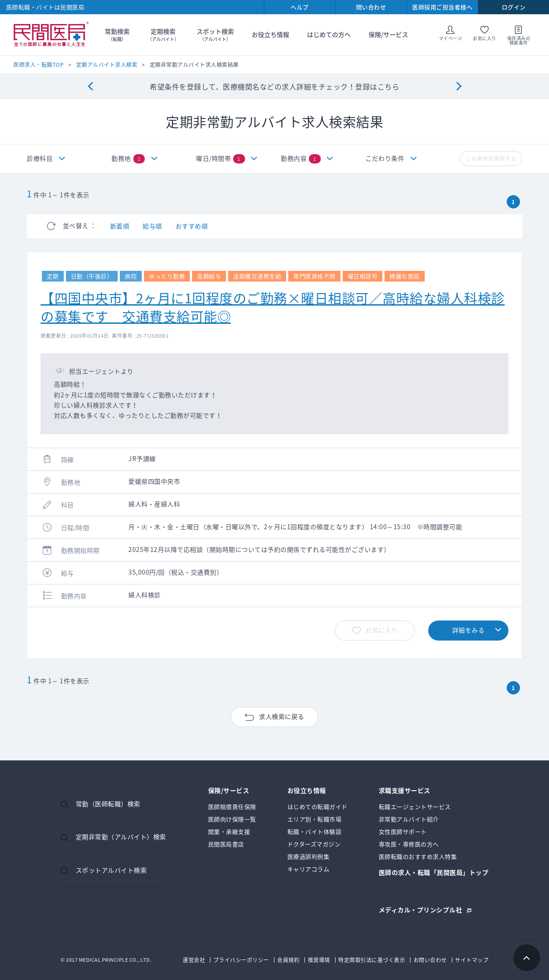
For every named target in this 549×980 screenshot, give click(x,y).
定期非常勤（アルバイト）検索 (121, 837)
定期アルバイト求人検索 (107, 65)
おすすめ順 (192, 226)
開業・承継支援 (229, 831)
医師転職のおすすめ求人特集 (418, 856)
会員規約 (288, 960)
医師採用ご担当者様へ (442, 7)
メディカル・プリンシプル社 (421, 909)
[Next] (459, 87)
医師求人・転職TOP (39, 65)
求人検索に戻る (282, 716)
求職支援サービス (405, 791)
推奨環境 (319, 960)
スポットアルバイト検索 (111, 870)
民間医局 (51, 35)
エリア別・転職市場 (315, 819)
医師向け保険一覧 (232, 819)
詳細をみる (469, 630)
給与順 (152, 226)
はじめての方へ (329, 34)
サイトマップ (472, 960)
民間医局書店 (226, 844)
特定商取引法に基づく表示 (372, 960)
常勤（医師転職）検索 (108, 804)
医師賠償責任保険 (232, 806)
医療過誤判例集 (309, 856)
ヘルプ (300, 7)
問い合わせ (371, 7)
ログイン (514, 7)
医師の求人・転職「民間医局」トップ (434, 873)
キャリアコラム (309, 869)
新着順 (120, 226)
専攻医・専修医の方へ (409, 844)
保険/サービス (388, 34)
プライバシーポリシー (241, 960)
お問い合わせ (430, 960)
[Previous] (90, 87)
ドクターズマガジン (314, 844)
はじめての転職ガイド (318, 806)
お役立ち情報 (270, 34)
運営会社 (194, 960)
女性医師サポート (403, 831)
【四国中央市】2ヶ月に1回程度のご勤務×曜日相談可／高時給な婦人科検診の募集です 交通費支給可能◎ (273, 307)
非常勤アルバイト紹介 (409, 819)
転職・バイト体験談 (315, 831)
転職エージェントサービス (415, 806)
